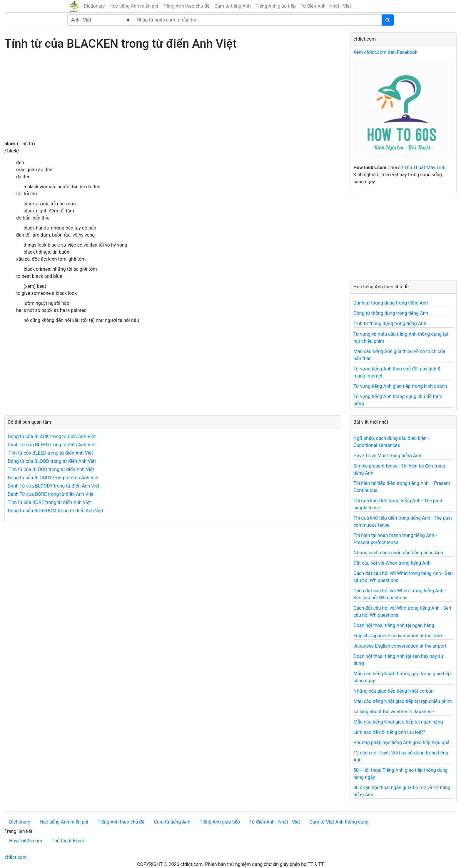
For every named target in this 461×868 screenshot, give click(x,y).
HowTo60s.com (26, 841)
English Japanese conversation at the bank (398, 636)
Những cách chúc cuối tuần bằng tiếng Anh (398, 553)
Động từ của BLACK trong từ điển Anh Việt (52, 437)
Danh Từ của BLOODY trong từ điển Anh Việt (54, 486)
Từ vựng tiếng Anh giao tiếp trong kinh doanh (400, 386)
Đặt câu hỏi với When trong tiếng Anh (392, 563)
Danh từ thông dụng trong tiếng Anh (391, 303)
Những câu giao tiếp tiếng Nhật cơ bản (394, 691)
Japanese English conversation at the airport (400, 646)
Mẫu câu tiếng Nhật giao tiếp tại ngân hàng (398, 722)
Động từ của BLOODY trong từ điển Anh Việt (53, 478)
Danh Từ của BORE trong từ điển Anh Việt (51, 494)
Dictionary (94, 6)
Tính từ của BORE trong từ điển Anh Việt (49, 502)
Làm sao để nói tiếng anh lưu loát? (389, 732)
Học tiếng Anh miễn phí (134, 6)
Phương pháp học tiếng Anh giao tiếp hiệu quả (401, 743)
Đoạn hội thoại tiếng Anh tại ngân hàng (394, 625)
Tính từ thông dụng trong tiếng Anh (390, 324)
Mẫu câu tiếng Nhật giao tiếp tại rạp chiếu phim (403, 701)
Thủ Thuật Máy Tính (425, 168)
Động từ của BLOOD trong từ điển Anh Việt (52, 461)
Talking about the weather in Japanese (394, 712)
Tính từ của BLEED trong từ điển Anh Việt (50, 453)
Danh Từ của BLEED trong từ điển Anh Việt (52, 445)
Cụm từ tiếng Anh (233, 6)
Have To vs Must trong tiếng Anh (387, 456)
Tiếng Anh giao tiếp (276, 6)
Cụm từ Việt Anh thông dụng (339, 822)
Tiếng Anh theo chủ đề (186, 6)
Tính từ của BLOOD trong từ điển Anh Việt (51, 469)
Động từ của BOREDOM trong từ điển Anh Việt (55, 511)
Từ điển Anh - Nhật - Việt (326, 6)
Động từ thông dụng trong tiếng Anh (391, 313)
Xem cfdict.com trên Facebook (385, 52)
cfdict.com (16, 857)
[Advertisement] (173, 99)
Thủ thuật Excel (68, 841)
